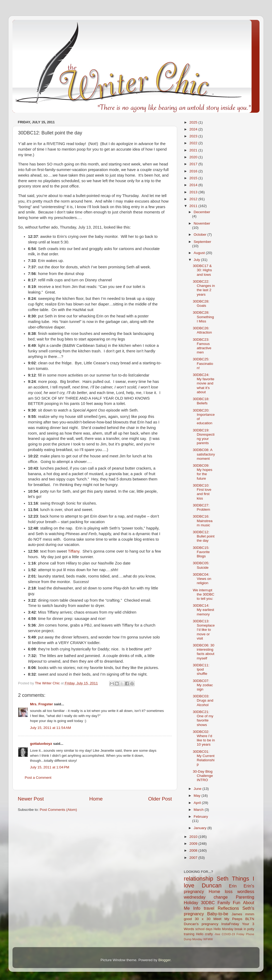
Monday (197, 939)
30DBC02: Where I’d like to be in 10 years (204, 738)
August (200, 253)
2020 (194, 157)
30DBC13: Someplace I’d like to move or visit (204, 630)
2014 (194, 185)
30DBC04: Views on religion (202, 579)
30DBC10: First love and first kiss (202, 492)
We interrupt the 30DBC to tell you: (204, 594)
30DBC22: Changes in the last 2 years (204, 288)
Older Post (160, 799)
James (237, 914)
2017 (194, 164)
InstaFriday (230, 924)
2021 (194, 150)
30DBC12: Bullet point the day (204, 536)
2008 (194, 850)
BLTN (250, 919)
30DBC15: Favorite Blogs (201, 552)
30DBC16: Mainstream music (203, 521)
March (199, 810)
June (198, 789)
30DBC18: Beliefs (201, 401)
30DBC (208, 903)
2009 (194, 844)
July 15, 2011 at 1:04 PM (50, 767)
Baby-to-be (218, 914)
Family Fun (229, 903)
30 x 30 (203, 919)
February (201, 817)
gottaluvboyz (41, 744)
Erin (233, 886)
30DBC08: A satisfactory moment (204, 454)
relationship (198, 879)
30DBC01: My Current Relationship (204, 758)
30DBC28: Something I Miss (203, 317)
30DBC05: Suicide (201, 565)
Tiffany (74, 551)
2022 (194, 143)
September (202, 242)
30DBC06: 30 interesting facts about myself (204, 652)
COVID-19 (228, 934)
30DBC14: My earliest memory (203, 610)
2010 (194, 837)
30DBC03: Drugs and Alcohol (203, 700)
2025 (194, 122)
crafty (209, 934)
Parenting (245, 897)
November (202, 223)
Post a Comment (38, 778)
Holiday (191, 903)
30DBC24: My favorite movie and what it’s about (204, 383)
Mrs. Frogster (41, 704)
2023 (194, 136)
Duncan (212, 885)
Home (96, 799)
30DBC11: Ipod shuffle (201, 669)
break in (240, 929)
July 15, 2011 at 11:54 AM (50, 728)
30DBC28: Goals (201, 303)
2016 (194, 171)
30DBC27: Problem (201, 507)
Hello (200, 934)
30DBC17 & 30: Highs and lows (202, 270)
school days (204, 929)
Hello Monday (224, 929)
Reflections (228, 908)
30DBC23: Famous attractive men (202, 346)
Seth (223, 879)
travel (209, 908)
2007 (194, 858)
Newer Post (31, 799)
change (221, 897)
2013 (194, 192)
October (201, 235)
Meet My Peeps (228, 919)
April (198, 803)
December (202, 212)
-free (217, 934)
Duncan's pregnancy (201, 924)
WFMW (208, 939)
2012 (194, 199)
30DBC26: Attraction (202, 330)
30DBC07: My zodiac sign (203, 685)
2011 (194, 206)
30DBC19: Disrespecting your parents (204, 437)
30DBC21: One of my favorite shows (203, 718)
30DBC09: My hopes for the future (203, 472)
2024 (194, 129)
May (197, 796)
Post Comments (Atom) (58, 810)
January (201, 828)
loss (229, 891)
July (197, 260)
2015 (194, 178)
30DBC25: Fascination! (203, 363)
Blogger (164, 960)
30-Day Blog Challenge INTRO (203, 776)
